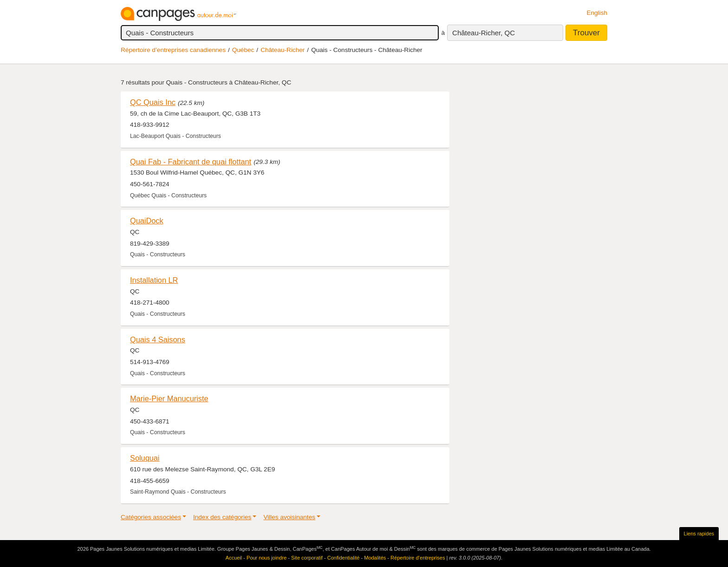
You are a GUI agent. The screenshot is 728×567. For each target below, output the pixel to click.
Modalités (375, 558)
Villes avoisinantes (289, 517)
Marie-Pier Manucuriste (169, 398)
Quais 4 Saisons (158, 339)
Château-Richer (283, 50)
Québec (243, 50)
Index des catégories (222, 517)
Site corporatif (307, 558)
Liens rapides (699, 534)
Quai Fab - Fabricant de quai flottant (191, 162)
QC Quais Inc (153, 102)
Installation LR (154, 280)
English (597, 13)
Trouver (586, 33)
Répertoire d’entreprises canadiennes (173, 50)
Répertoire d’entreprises (418, 558)
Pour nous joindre (266, 558)
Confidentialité (344, 558)
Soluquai (145, 458)
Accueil (234, 558)
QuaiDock (147, 221)
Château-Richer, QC (484, 33)
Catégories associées (151, 517)
